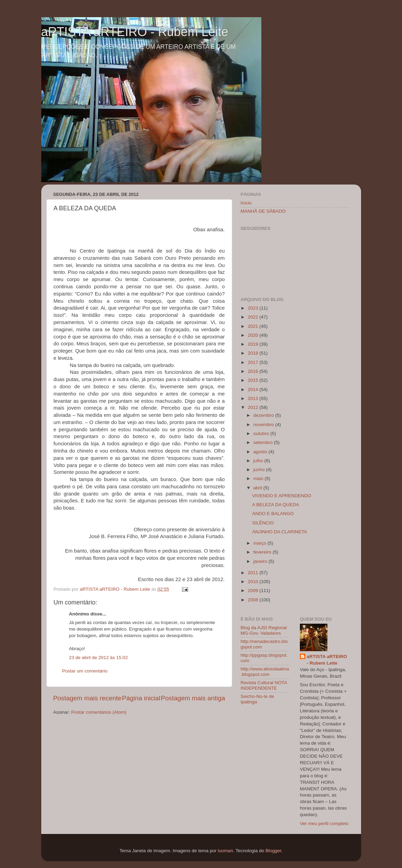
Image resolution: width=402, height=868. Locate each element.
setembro (264, 442)
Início (246, 203)
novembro (264, 425)
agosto (261, 452)
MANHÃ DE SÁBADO (263, 211)
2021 (253, 326)
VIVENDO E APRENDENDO (282, 496)
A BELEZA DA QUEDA (276, 505)
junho (260, 470)
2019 (253, 344)
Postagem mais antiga (193, 698)
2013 (253, 398)
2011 (253, 573)
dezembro (264, 415)
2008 (253, 600)
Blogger (273, 851)
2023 (253, 308)
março (260, 543)
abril (258, 488)
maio (259, 478)
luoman (225, 851)
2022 (253, 317)
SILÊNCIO (263, 523)
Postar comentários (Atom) (99, 712)
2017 (253, 362)
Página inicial (141, 698)
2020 (253, 335)
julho (259, 461)
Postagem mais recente (87, 698)
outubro (262, 433)
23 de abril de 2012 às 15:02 (99, 658)
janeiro (261, 561)
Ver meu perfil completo (324, 824)
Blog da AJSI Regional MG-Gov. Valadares (264, 630)
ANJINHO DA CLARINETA (280, 532)
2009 (253, 591)
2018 (253, 353)
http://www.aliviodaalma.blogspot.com (265, 672)
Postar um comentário (85, 671)
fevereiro (263, 552)
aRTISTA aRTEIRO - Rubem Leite (135, 32)
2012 (253, 407)
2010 (253, 582)
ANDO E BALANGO (273, 514)
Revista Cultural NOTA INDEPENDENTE (264, 685)
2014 (253, 390)
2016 (253, 371)
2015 (253, 380)
